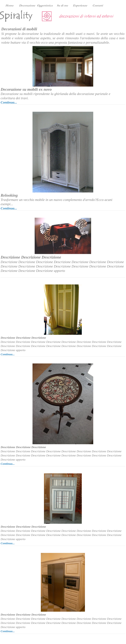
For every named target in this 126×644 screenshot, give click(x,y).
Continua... (9, 102)
